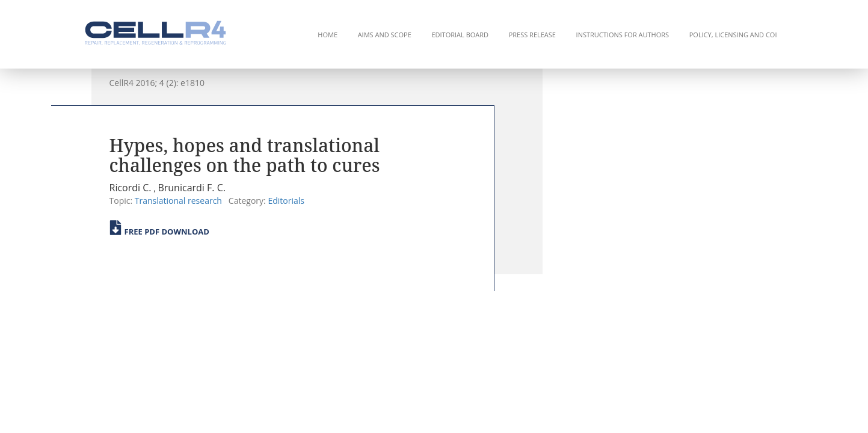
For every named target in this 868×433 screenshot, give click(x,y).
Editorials (286, 201)
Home (328, 35)
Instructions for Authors (623, 35)
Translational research (178, 201)
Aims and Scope (385, 35)
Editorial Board (460, 35)
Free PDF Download (159, 228)
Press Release (532, 35)
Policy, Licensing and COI (733, 35)
